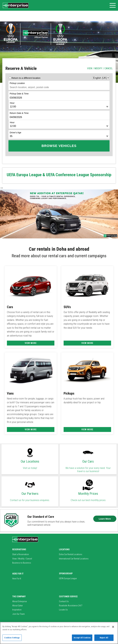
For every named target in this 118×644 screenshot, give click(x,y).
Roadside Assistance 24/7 (71, 606)
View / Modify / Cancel (22, 559)
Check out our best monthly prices (88, 500)
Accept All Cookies (82, 638)
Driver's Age (15, 133)
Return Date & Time (19, 113)
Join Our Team (19, 614)
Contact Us (64, 601)
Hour (12, 103)
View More (31, 343)
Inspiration (17, 610)
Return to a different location (26, 78)
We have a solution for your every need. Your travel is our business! (88, 469)
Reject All (104, 638)
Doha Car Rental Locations (71, 554)
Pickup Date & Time (19, 94)
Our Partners (30, 494)
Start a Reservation (21, 554)
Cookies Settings (12, 638)
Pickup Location (17, 83)
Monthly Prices (88, 494)
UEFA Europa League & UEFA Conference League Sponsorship (59, 175)
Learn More (105, 519)
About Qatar (18, 606)
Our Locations (30, 461)
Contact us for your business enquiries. (30, 500)
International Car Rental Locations (74, 559)
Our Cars (88, 461)
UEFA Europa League (68, 578)
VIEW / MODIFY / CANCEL (100, 68)
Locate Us (63, 610)
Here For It (17, 579)
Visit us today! (30, 468)
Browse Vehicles (59, 146)
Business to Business (22, 563)
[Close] (113, 627)
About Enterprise (20, 601)
